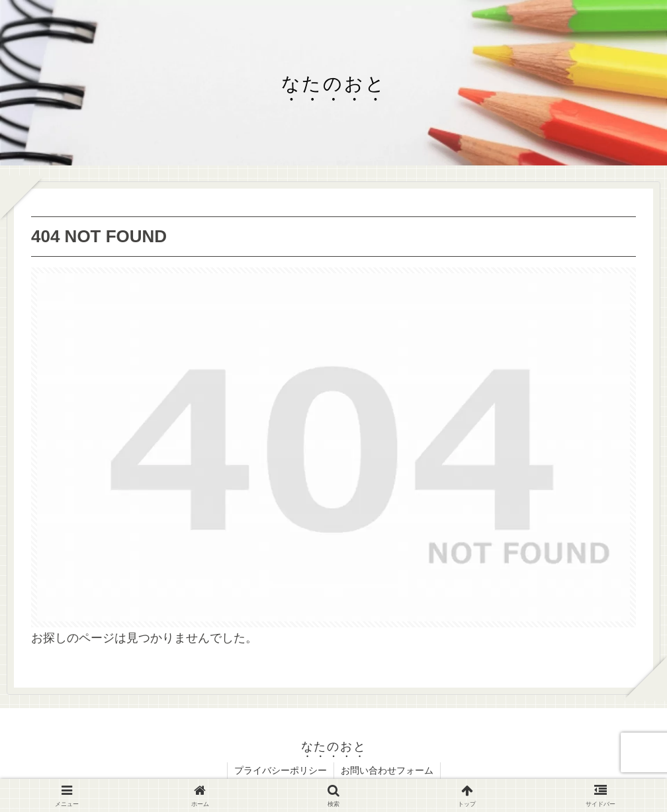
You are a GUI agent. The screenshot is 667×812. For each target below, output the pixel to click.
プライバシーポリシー (281, 770)
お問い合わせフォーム (387, 770)
